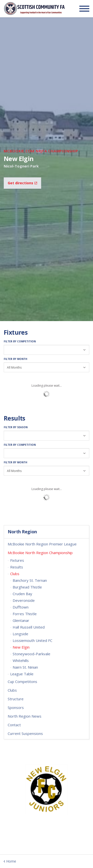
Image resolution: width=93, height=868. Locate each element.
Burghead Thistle (27, 587)
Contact (14, 725)
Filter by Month (15, 359)
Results (17, 567)
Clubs (15, 574)
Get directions (22, 183)
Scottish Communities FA (35, 9)
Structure (16, 699)
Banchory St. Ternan (30, 580)
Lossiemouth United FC (32, 640)
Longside (20, 634)
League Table (22, 674)
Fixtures (17, 560)
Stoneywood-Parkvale (31, 654)
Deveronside (24, 600)
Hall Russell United (29, 627)
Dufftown (21, 607)
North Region (22, 532)
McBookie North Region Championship (40, 553)
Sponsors (16, 707)
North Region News (25, 716)
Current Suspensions (25, 733)
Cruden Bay (22, 594)
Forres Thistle (25, 614)
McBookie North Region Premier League (42, 544)
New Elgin (21, 647)
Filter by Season (16, 427)
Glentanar (21, 620)
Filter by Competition (20, 341)
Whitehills (21, 660)
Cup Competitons (22, 681)
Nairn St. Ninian (25, 667)
